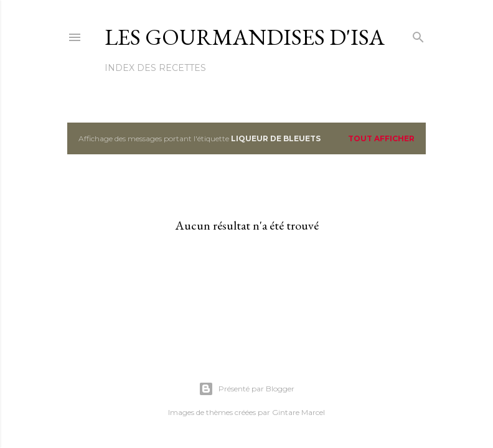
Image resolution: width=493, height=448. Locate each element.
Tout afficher (381, 138)
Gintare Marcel (298, 412)
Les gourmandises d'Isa (245, 37)
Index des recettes (155, 68)
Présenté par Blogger (247, 389)
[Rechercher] (418, 35)
